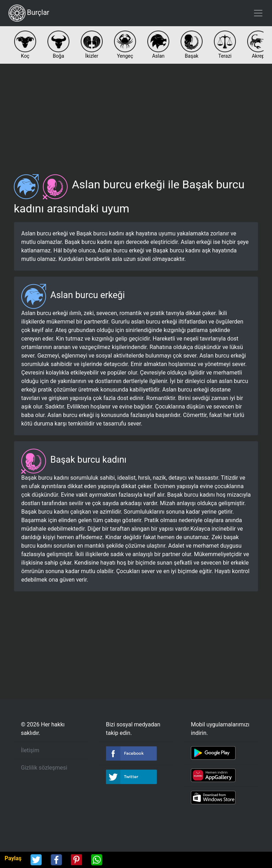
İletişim (30, 750)
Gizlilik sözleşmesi (44, 768)
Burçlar (29, 13)
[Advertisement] (136, 116)
